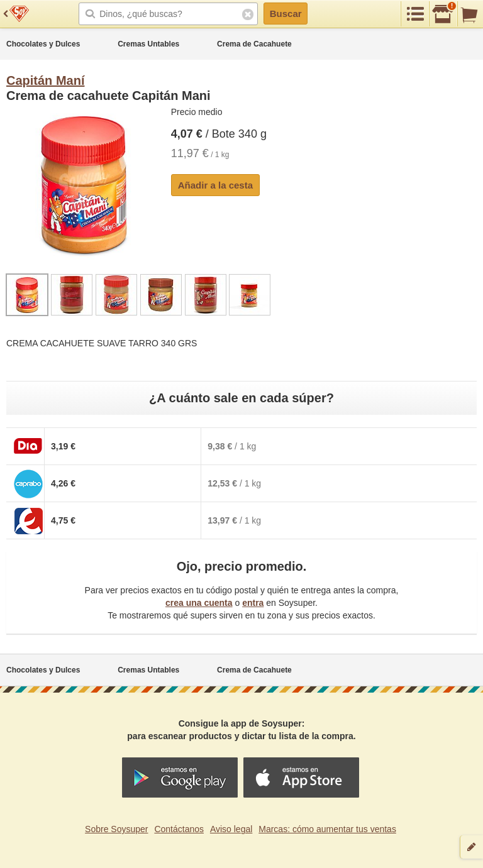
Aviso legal (231, 829)
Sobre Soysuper (116, 829)
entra (253, 603)
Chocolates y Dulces (43, 44)
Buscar (286, 14)
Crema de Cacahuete (254, 44)
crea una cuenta (199, 603)
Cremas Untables (148, 44)
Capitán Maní (45, 80)
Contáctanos (179, 829)
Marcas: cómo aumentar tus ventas (327, 829)
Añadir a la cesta (215, 185)
